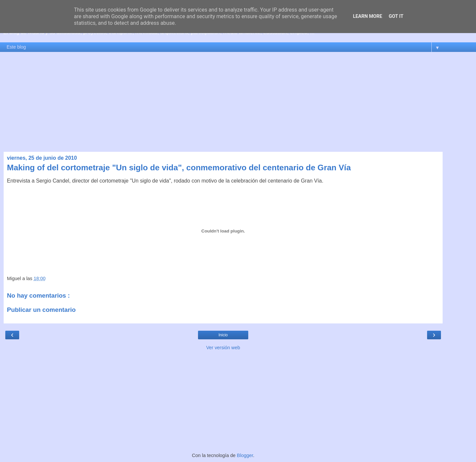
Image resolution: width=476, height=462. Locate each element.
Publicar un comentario (41, 310)
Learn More (368, 16)
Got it (396, 16)
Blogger (245, 455)
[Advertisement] (238, 102)
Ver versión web (223, 348)
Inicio (223, 335)
